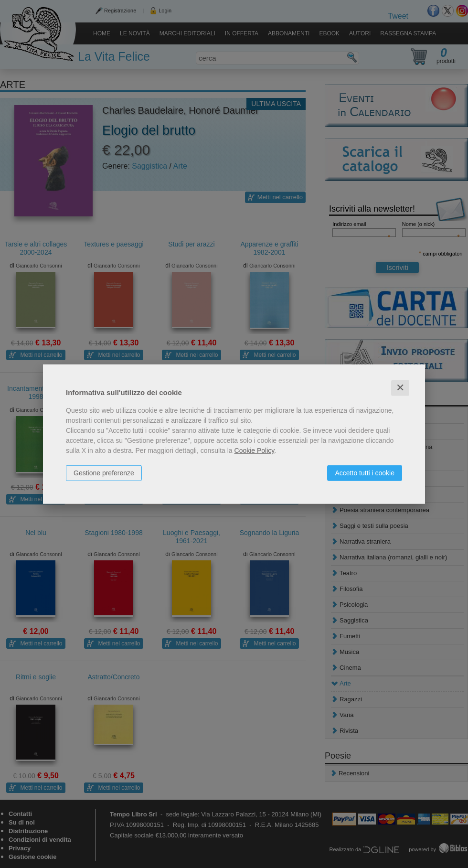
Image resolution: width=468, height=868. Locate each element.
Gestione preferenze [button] (104, 473)
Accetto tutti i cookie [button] (365, 473)
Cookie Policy (255, 450)
